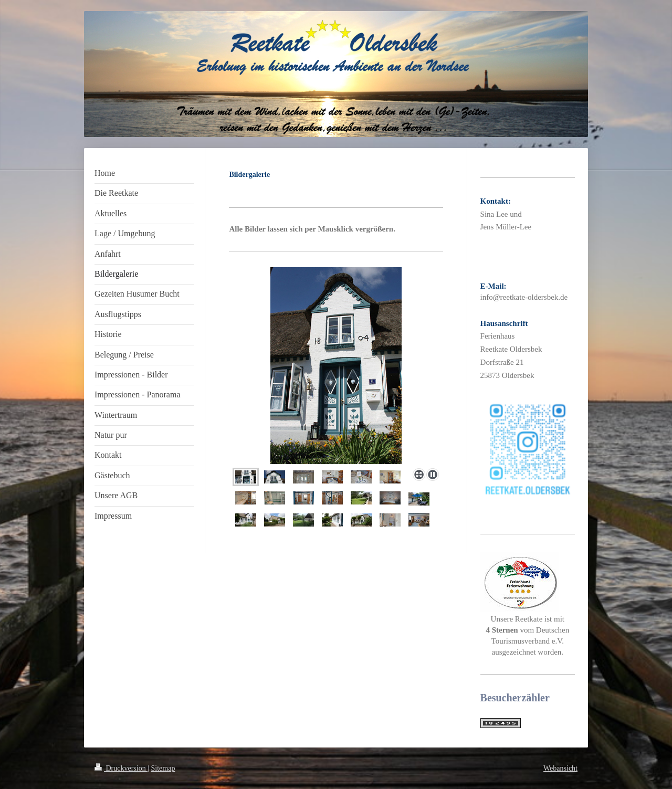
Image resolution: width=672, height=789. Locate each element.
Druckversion (121, 768)
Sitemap (163, 768)
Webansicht (560, 768)
